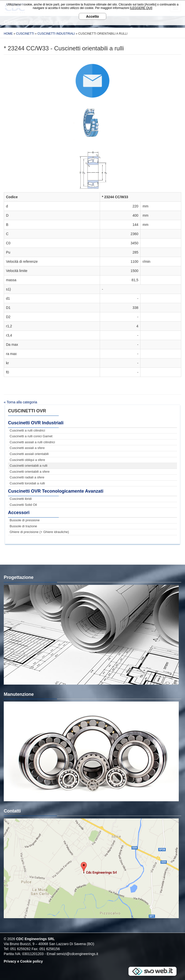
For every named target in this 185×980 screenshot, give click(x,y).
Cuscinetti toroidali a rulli (27, 483)
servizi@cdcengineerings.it (77, 954)
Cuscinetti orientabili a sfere (30, 472)
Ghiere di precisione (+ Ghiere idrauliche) (39, 532)
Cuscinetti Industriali (56, 34)
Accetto (92, 16)
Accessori (19, 513)
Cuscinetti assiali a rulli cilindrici (32, 442)
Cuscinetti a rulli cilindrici (27, 430)
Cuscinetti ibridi (21, 499)
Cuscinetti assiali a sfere (27, 448)
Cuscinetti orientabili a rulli (29, 466)
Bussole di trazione (23, 526)
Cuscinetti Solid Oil (23, 505)
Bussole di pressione (25, 520)
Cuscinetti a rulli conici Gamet (31, 436)
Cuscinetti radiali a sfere (27, 477)
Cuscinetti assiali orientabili (29, 454)
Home (8, 34)
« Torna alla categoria (20, 402)
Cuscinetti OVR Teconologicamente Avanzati (56, 491)
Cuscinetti (25, 34)
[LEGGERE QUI (141, 8)
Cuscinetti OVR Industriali (36, 423)
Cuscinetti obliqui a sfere (27, 460)
